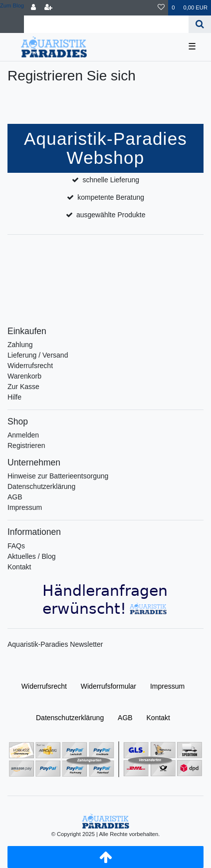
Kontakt (19, 567)
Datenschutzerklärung (41, 486)
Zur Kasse (23, 387)
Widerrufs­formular (108, 686)
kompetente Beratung (111, 197)
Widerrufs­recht (44, 686)
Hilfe (14, 397)
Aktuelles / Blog (32, 556)
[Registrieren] (48, 8)
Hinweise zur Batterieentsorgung (58, 476)
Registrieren (26, 445)
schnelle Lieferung (111, 180)
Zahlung (20, 345)
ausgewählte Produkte (111, 215)
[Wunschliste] (161, 8)
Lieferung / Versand (38, 355)
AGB (15, 497)
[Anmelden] (33, 8)
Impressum (25, 507)
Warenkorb (24, 376)
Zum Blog (12, 5)
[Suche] (200, 24)
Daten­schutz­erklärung (70, 718)
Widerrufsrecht (30, 366)
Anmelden (23, 435)
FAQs (16, 546)
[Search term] (106, 24)
